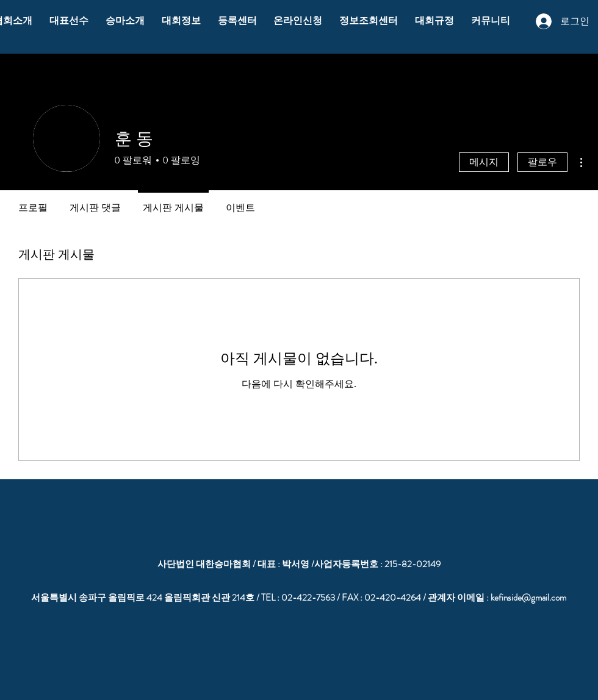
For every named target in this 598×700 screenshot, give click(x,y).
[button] (69, 21)
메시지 (484, 162)
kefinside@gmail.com (528, 598)
